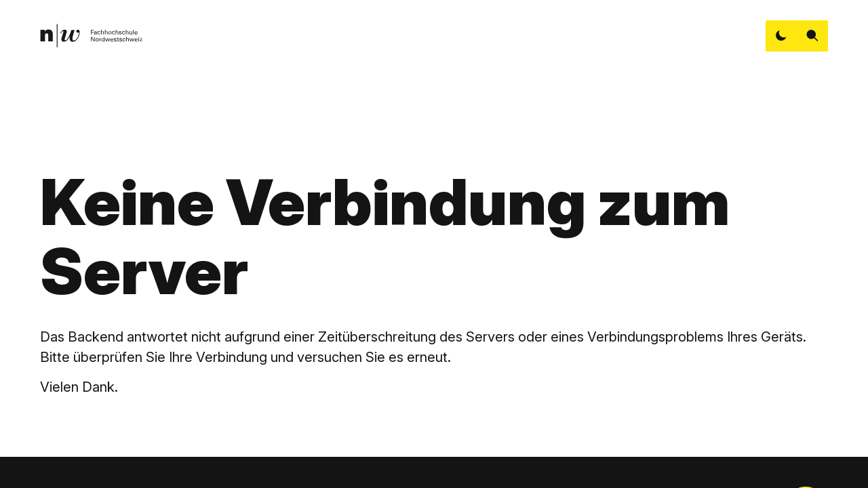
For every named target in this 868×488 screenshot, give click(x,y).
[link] (91, 36)
